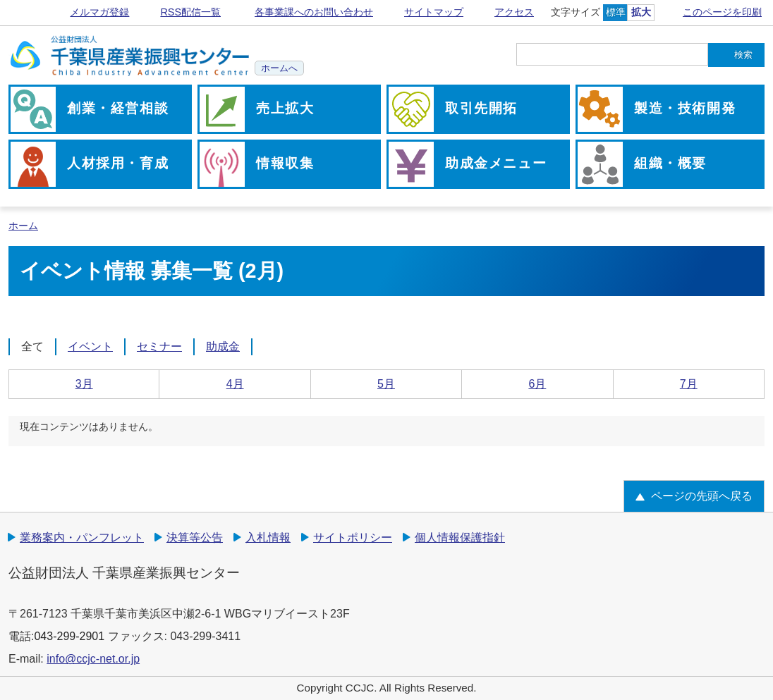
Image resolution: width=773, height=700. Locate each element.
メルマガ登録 (99, 12)
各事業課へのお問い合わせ (314, 12)
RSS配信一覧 (190, 12)
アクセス (514, 12)
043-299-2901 (69, 636)
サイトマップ (434, 12)
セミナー (159, 346)
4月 (235, 384)
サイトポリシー (353, 538)
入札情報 (268, 538)
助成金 (223, 346)
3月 (84, 384)
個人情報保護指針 (460, 538)
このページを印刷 (722, 12)
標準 (616, 12)
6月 (537, 384)
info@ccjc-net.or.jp (93, 659)
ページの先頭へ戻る (702, 496)
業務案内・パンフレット (82, 538)
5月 (386, 384)
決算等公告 (195, 538)
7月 (689, 384)
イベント (90, 346)
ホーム (23, 226)
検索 (743, 55)
